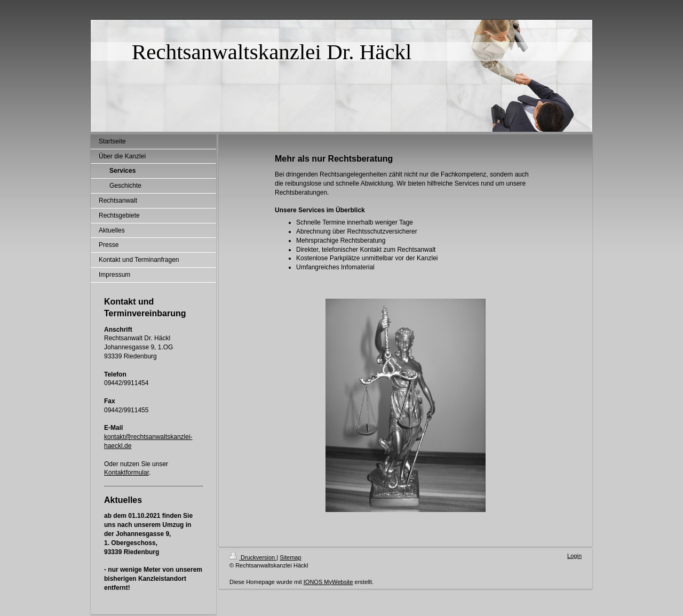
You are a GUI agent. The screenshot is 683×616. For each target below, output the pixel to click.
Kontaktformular (126, 473)
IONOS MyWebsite (328, 582)
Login (574, 556)
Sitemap (290, 557)
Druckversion (253, 557)
